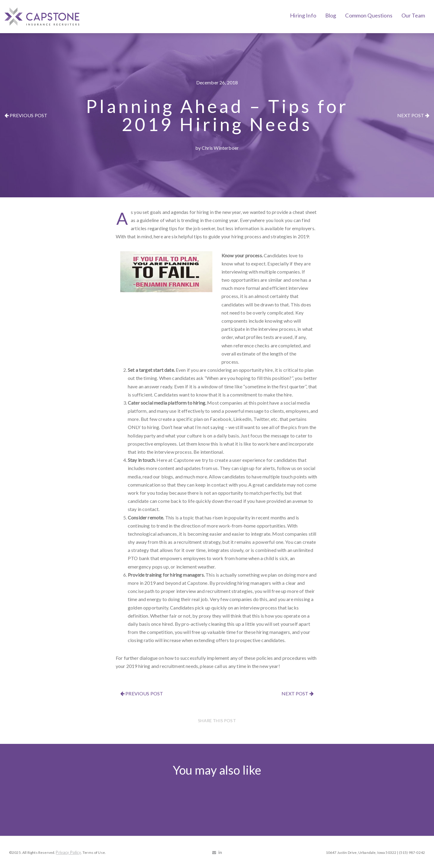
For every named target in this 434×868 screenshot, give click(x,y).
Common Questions (369, 15)
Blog (331, 15)
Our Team (413, 15)
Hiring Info (303, 15)
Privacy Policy (68, 852)
